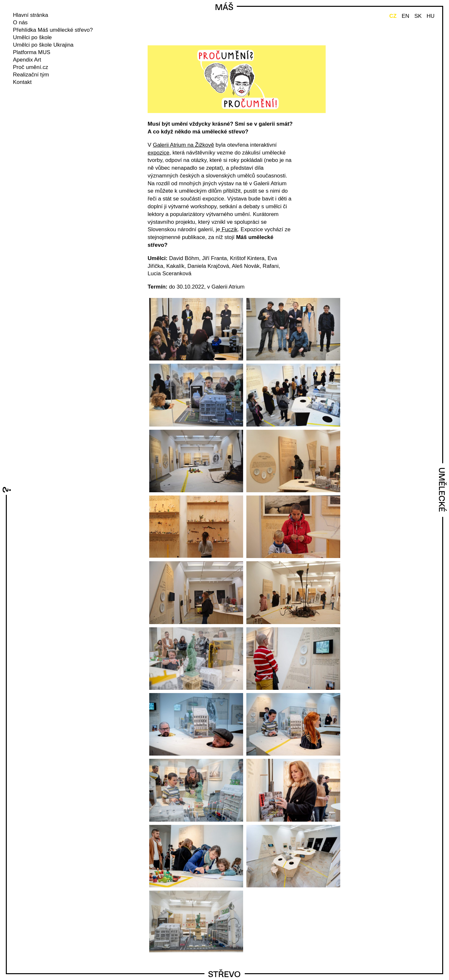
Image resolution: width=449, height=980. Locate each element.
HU (431, 16)
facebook (16, 93)
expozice (158, 153)
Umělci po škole (32, 37)
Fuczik (229, 229)
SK (418, 16)
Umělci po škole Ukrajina (43, 45)
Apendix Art (27, 60)
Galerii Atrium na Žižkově (183, 145)
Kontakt (22, 82)
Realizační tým (31, 75)
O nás (20, 23)
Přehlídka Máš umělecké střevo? (53, 30)
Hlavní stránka (31, 15)
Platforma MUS (32, 52)
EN (406, 16)
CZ (393, 16)
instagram (25, 93)
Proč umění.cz (31, 67)
